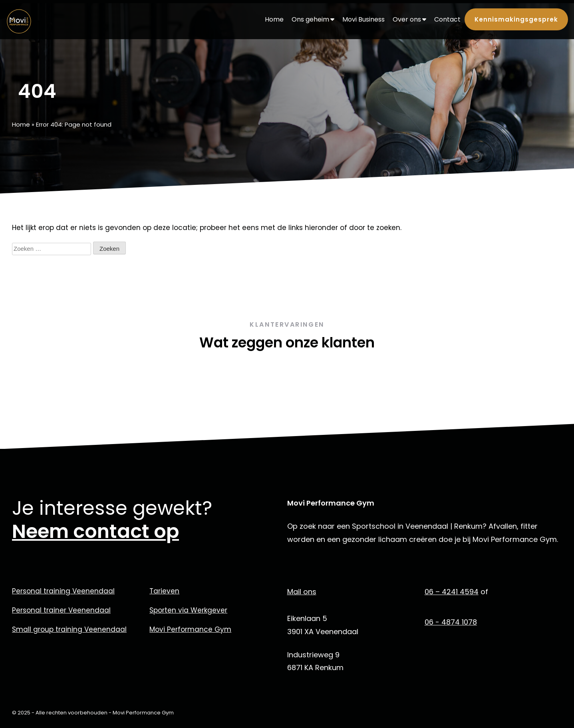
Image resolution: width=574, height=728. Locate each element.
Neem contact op (95, 531)
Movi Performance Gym (190, 629)
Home (274, 19)
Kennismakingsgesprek (516, 19)
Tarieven (164, 591)
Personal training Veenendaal (63, 591)
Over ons (409, 19)
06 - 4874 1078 (451, 622)
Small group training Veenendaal (69, 629)
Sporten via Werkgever (188, 610)
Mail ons (302, 592)
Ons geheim (313, 19)
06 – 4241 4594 (452, 592)
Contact (447, 19)
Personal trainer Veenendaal (61, 610)
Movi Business (363, 19)
